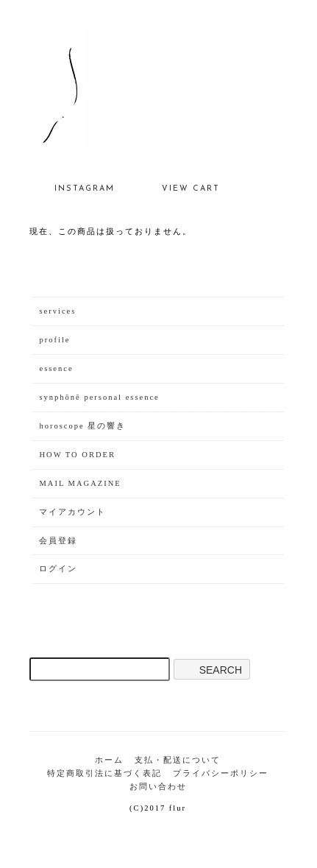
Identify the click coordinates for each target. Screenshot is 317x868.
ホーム (109, 760)
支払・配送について (178, 760)
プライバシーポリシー (221, 773)
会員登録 (58, 541)
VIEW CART (180, 186)
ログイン (58, 569)
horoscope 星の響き (82, 426)
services (57, 311)
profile (54, 340)
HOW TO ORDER (77, 455)
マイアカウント (72, 512)
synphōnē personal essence (99, 397)
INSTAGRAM (74, 186)
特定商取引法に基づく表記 (104, 773)
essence (56, 368)
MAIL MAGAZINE (80, 483)
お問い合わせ (158, 787)
